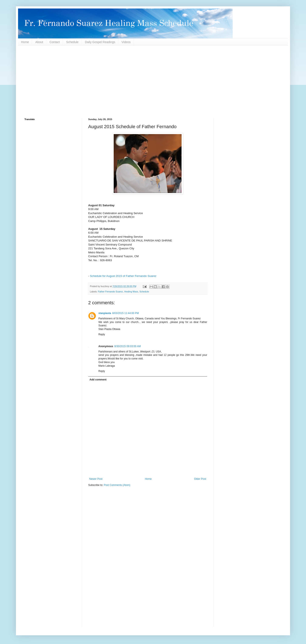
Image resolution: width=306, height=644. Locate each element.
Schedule (72, 42)
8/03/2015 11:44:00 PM (125, 313)
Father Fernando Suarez (110, 292)
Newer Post (96, 479)
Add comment (98, 380)
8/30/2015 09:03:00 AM (127, 346)
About (39, 42)
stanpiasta (105, 313)
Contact (55, 42)
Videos (126, 42)
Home (25, 42)
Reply (102, 334)
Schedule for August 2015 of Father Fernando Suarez (123, 276)
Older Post (200, 479)
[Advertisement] (152, 82)
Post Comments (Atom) (117, 485)
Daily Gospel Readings (100, 42)
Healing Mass (131, 292)
